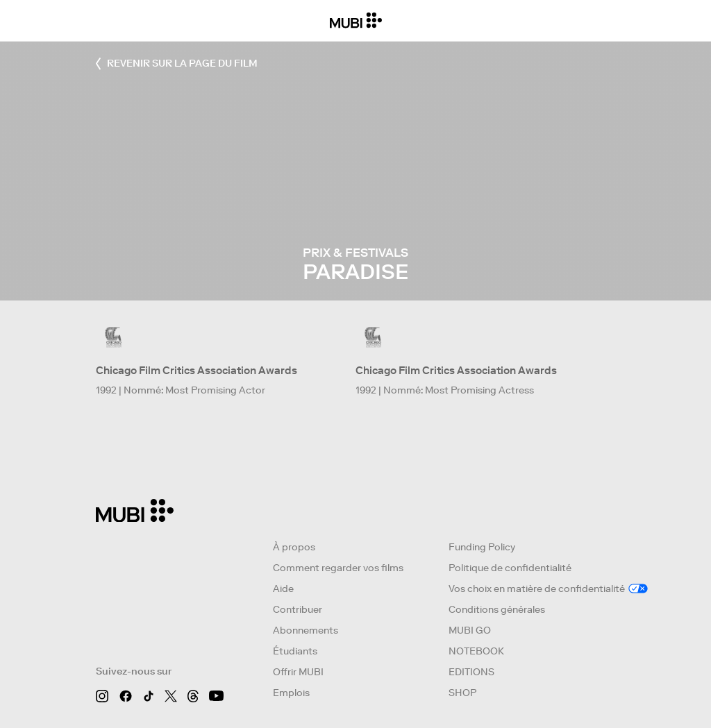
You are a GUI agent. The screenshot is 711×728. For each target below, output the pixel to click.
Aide (283, 589)
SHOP (462, 693)
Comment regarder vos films (338, 568)
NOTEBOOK (476, 651)
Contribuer (298, 609)
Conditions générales (497, 609)
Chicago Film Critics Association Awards (196, 370)
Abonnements (306, 630)
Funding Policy (482, 547)
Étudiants (295, 651)
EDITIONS (471, 672)
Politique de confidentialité (510, 568)
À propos (294, 547)
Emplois (291, 693)
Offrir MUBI (298, 672)
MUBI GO (470, 630)
